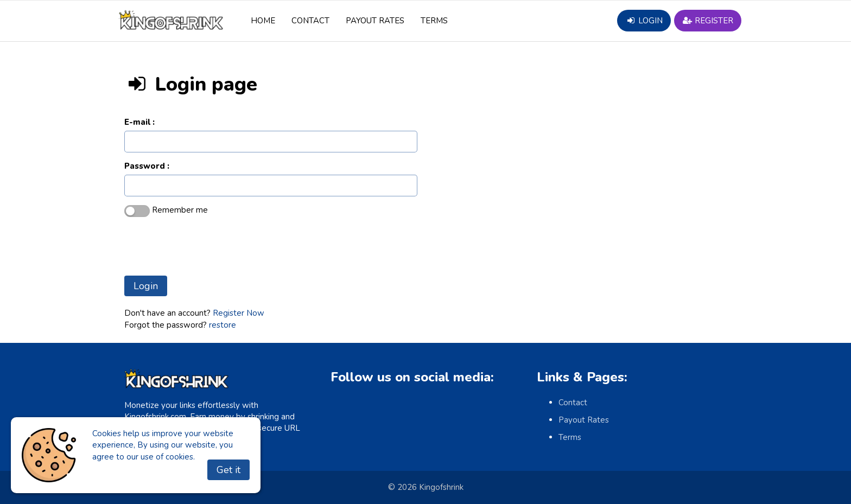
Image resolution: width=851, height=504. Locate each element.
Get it (228, 470)
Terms (434, 21)
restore (223, 325)
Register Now (239, 313)
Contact (310, 21)
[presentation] (207, 246)
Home (263, 21)
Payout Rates (375, 21)
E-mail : (139, 122)
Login (644, 21)
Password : (147, 166)
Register (708, 21)
